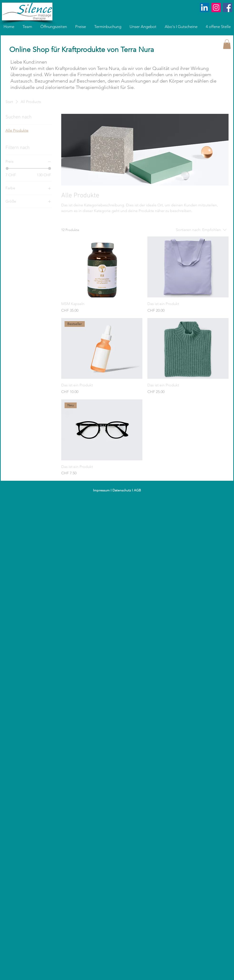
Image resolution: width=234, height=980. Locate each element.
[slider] (7, 168)
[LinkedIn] (204, 7)
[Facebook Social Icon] (227, 7)
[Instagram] (216, 7)
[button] (227, 44)
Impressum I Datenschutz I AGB (117, 490)
